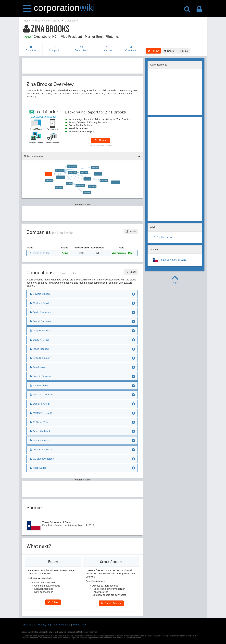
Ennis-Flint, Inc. (60, 171)
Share (169, 51)
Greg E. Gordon (61, 177)
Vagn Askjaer (38, 468)
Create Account (111, 603)
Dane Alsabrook (40, 431)
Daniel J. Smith (95, 167)
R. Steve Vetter (104, 181)
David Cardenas (92, 186)
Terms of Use (29, 625)
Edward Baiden (87, 193)
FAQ (83, 625)
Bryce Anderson (40, 440)
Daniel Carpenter (115, 182)
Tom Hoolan (69, 184)
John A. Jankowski (72, 166)
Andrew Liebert (49, 181)
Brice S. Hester (98, 174)
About (76, 625)
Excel (183, 51)
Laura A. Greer (84, 173)
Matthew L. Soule (72, 172)
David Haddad (59, 187)
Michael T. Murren (80, 185)
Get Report (101, 140)
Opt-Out (53, 625)
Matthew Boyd (87, 179)
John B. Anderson (41, 450)
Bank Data (65, 625)
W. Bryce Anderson (42, 459)
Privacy (42, 625)
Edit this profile (163, 237)
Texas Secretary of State (169, 260)
